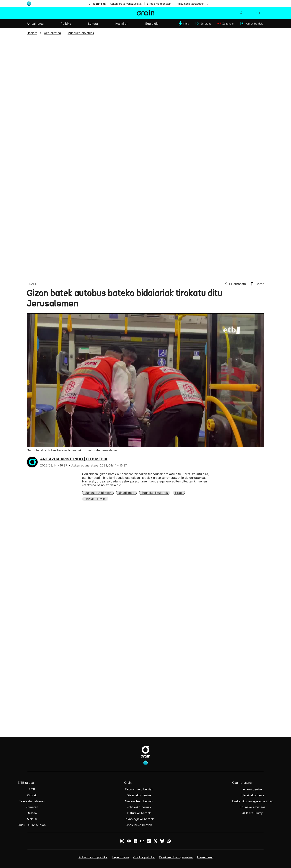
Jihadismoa (126, 493)
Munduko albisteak (98, 493)
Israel (179, 493)
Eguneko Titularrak (155, 493)
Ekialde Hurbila (95, 499)
